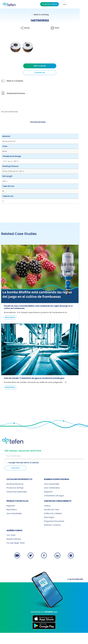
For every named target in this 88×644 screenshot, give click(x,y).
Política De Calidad (53, 525)
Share (29, 28)
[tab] (42, 122)
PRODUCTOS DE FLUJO (13, 513)
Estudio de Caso (52, 521)
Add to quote (44, 66)
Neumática (7, 521)
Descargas (49, 529)
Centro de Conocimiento (58, 513)
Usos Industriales (52, 496)
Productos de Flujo (11, 500)
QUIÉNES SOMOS (10, 542)
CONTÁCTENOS (63, 4)
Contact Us (44, 73)
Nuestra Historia (10, 550)
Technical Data (42, 122)
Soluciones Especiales (12, 504)
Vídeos (47, 518)
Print (63, 28)
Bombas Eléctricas (11, 496)
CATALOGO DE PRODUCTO (15, 491)
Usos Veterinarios (52, 500)
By (79, 590)
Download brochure (16, 93)
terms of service (31, 475)
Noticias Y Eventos (52, 537)
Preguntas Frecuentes (54, 533)
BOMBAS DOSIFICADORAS (57, 491)
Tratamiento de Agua (54, 508)
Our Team (7, 547)
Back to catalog (45, 15)
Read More (10, 324)
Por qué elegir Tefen (12, 554)
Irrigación (48, 504)
